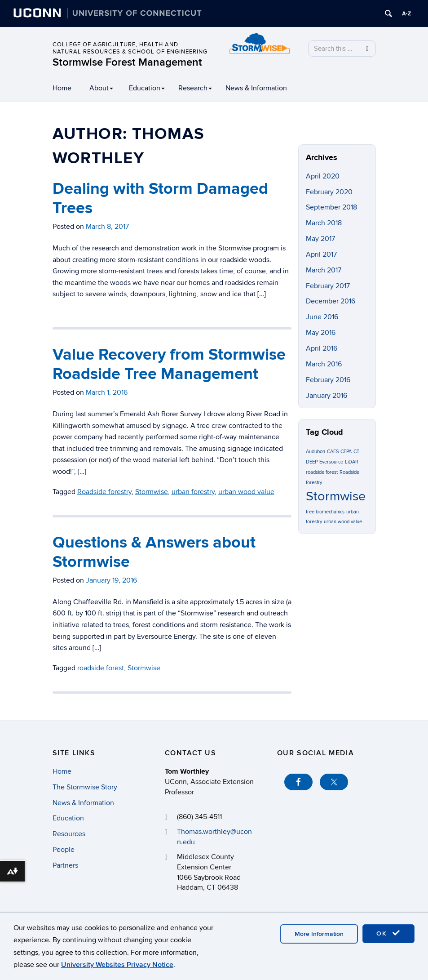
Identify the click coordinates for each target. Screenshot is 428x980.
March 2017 (324, 270)
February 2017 (328, 286)
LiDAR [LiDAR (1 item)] (352, 462)
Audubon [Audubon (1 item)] (315, 452)
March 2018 (324, 223)
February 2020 (329, 192)
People (64, 850)
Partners (65, 865)
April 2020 (323, 176)
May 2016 (321, 333)
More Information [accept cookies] (319, 934)
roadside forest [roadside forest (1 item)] (322, 472)
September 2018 (331, 207)
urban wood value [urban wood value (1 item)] (343, 522)
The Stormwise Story (85, 787)
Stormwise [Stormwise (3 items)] (336, 496)
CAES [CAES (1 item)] (333, 452)
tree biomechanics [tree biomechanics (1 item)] (325, 512)
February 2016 (328, 380)
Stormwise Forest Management (127, 62)
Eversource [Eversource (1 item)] (331, 462)
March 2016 (324, 364)
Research (195, 88)
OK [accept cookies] (388, 933)
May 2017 (320, 239)
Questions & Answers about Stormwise (154, 552)
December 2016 (331, 301)
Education (147, 88)
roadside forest (101, 668)
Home (62, 88)
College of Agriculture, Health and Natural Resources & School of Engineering (130, 48)
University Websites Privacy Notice (117, 965)
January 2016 (327, 396)
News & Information (256, 88)
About (101, 88)
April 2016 (322, 348)
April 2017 (321, 254)
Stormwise (144, 668)
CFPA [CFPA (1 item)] (346, 452)
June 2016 (322, 317)
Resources (69, 834)
